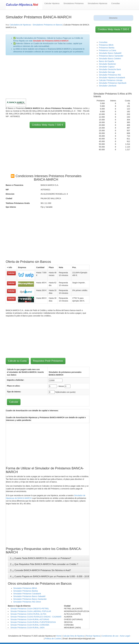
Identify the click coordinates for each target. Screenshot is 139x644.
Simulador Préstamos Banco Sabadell (29, 596)
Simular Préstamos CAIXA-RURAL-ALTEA (28, 614)
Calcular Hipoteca (52, 3)
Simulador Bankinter (108, 64)
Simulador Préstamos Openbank (113, 83)
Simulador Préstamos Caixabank (27, 594)
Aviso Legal (125, 636)
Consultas (116, 3)
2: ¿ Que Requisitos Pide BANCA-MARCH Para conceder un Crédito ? (44, 564)
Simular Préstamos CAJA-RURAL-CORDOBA (30, 625)
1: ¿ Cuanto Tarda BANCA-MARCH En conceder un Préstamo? (41, 558)
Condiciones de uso (110, 636)
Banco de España (106, 61)
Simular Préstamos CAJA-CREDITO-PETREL (30, 609)
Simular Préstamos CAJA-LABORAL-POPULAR (31, 611)
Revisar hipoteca (93, 636)
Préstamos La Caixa (108, 50)
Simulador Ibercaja (107, 72)
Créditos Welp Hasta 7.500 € (48, 125)
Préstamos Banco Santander (111, 56)
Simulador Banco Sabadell (110, 53)
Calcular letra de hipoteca (74, 636)
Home (59, 636)
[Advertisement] (48, 77)
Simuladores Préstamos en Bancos (47, 25)
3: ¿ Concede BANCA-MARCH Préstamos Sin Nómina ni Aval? (40, 570)
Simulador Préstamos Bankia (26, 591)
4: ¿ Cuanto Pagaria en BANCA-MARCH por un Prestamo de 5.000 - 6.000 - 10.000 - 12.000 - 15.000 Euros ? (63, 576)
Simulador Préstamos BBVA (25, 588)
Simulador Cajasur (107, 67)
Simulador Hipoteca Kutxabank (112, 78)
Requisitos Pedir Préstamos (48, 361)
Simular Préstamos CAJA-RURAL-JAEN (27, 628)
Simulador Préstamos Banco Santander (30, 599)
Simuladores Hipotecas (97, 3)
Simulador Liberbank (108, 86)
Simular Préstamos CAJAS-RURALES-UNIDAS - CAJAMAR (36, 617)
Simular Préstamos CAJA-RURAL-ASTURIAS (30, 619)
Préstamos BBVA (106, 45)
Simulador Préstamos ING (110, 75)
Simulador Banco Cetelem (110, 59)
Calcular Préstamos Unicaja (111, 80)
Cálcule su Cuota (17, 361)
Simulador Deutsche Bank (110, 69)
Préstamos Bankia (107, 48)
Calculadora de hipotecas (20, 25)
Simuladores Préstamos (74, 3)
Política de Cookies (53, 639)
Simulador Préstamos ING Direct (27, 602)
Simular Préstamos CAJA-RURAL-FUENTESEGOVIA (33, 622)
